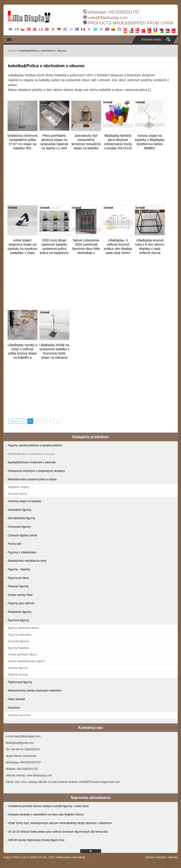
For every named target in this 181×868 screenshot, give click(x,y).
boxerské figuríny (19, 641)
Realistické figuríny (20, 612)
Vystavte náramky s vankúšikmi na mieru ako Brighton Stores (46, 815)
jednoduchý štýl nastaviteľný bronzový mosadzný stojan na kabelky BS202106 (86, 144)
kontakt (161, 857)
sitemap (173, 857)
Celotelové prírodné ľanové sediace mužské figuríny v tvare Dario (49, 806)
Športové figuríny (19, 620)
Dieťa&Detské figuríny (22, 518)
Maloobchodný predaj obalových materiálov (35, 691)
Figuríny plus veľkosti (21, 603)
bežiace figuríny (18, 668)
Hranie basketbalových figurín (26, 661)
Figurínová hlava (18, 578)
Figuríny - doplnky (19, 569)
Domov (13, 51)
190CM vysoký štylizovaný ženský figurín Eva (36, 840)
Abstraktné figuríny (20, 510)
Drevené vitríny (18, 494)
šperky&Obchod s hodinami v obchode (32, 462)
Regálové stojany (19, 487)
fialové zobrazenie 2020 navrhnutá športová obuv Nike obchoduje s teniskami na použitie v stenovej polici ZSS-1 (86, 253)
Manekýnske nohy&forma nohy (27, 561)
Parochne (14, 708)
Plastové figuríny (18, 586)
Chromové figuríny (20, 527)
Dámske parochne (19, 715)
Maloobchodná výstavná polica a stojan (32, 479)
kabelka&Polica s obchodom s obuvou (32, 454)
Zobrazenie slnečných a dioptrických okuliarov (37, 471)
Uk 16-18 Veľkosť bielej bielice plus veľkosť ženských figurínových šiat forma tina (58, 832)
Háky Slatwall (16, 699)
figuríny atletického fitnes (23, 628)
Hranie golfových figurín (23, 654)
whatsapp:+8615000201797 (114, 12)
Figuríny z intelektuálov (22, 552)
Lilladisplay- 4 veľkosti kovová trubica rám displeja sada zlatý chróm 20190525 (118, 249)
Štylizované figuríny (20, 682)
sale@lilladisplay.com (108, 18)
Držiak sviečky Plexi (20, 595)
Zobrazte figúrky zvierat (23, 535)
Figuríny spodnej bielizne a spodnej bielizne (35, 445)
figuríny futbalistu (19, 648)
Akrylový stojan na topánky (25, 501)
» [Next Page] (57, 421)
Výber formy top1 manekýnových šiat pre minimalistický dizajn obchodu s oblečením (60, 823)
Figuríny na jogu (18, 674)
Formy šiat (15, 544)
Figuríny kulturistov (20, 635)
